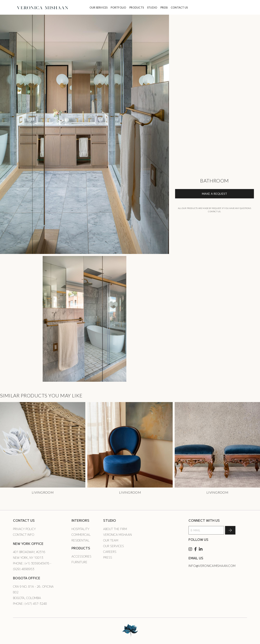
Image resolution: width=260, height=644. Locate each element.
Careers (110, 552)
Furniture (79, 562)
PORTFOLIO (118, 8)
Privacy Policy (24, 529)
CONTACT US (179, 8)
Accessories (81, 556)
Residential (81, 540)
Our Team (111, 540)
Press (108, 557)
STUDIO (152, 8)
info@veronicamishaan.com (212, 566)
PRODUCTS (137, 8)
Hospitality (80, 529)
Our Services (114, 546)
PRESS (164, 8)
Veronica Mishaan (118, 535)
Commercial (81, 535)
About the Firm (115, 529)
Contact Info (24, 535)
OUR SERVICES (99, 8)
